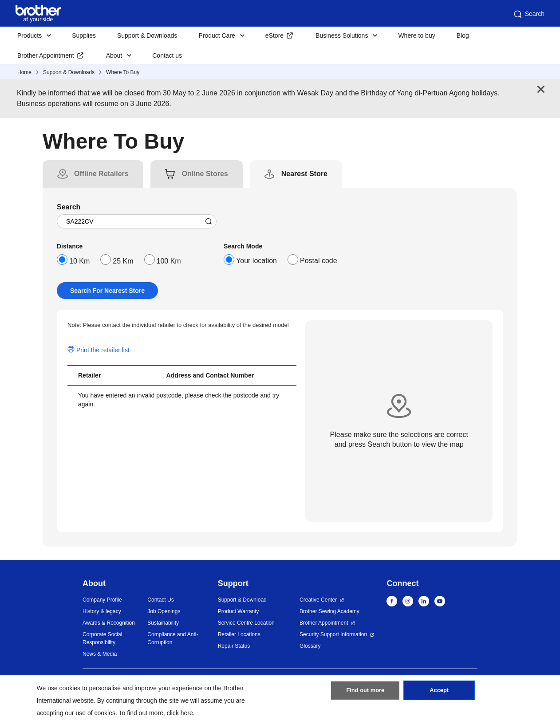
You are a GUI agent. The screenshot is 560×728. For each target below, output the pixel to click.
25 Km (123, 261)
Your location (256, 261)
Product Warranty (239, 611)
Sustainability (163, 623)
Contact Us (160, 600)
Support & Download (242, 600)
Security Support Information (333, 634)
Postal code (319, 261)
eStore (274, 35)
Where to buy (416, 35)
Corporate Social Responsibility (102, 638)
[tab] (101, 174)
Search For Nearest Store (107, 291)
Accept (439, 694)
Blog (463, 35)
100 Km (169, 261)
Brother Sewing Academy (329, 611)
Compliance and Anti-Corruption (173, 638)
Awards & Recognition (109, 623)
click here (180, 713)
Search (528, 14)
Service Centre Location (246, 623)
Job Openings (164, 611)
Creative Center (318, 600)
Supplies (84, 35)
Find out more (365, 694)
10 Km (79, 261)
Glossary (310, 646)
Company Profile (102, 600)
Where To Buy (123, 72)
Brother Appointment (46, 55)
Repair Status (234, 646)
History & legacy (102, 611)
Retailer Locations (239, 634)
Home (24, 72)
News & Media (100, 654)
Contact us (167, 55)
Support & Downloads (147, 35)
